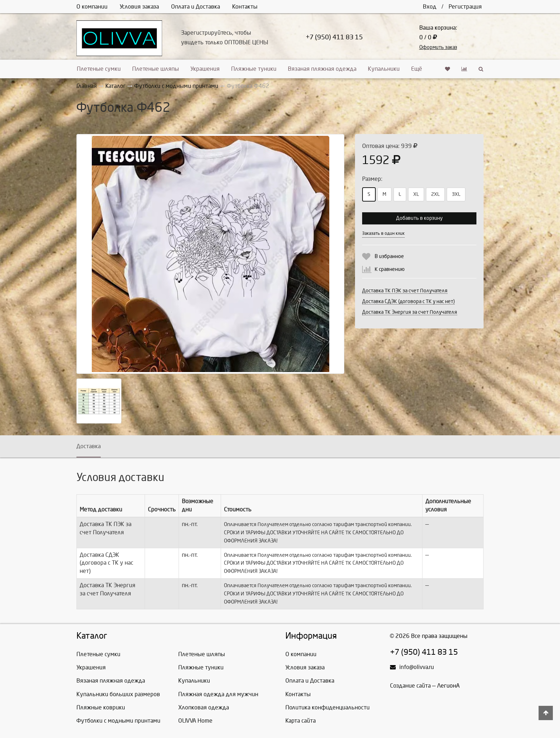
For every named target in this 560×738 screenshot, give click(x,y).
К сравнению (390, 269)
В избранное (389, 256)
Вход (430, 7)
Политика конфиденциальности (327, 707)
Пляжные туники (254, 69)
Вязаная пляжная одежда (322, 69)
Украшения (205, 69)
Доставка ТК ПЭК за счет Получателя (405, 291)
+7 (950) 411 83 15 (334, 37)
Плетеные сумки (99, 69)
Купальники (384, 69)
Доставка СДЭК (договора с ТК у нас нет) (408, 301)
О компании (92, 7)
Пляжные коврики (101, 707)
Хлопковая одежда (204, 707)
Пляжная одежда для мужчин (218, 694)
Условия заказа (139, 7)
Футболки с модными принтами (118, 721)
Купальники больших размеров (118, 694)
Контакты (245, 7)
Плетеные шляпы (156, 69)
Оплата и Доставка (196, 7)
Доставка (89, 446)
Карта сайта (301, 721)
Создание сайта (410, 686)
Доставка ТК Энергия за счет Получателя (410, 312)
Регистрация (465, 7)
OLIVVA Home (195, 721)
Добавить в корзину (419, 218)
